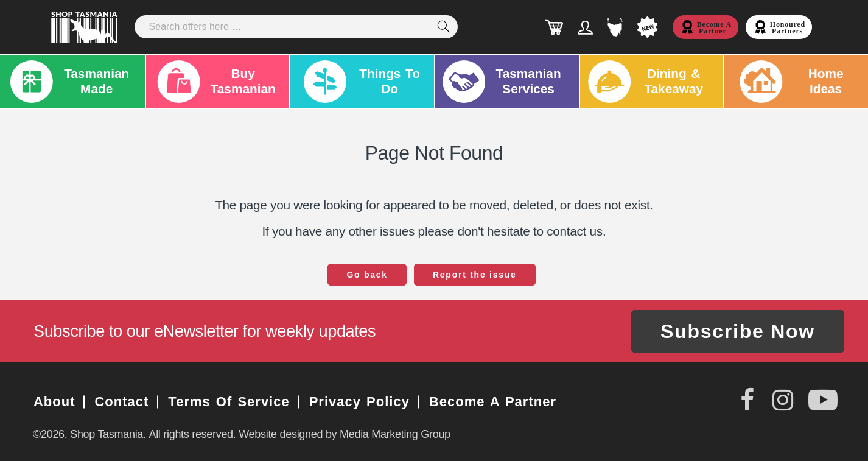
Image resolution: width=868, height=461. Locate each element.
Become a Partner (493, 402)
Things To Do (359, 82)
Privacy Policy (359, 402)
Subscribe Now (738, 331)
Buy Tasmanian (215, 82)
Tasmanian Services (502, 82)
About (54, 402)
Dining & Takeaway (645, 82)
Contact (122, 402)
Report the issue (475, 275)
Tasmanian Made (68, 82)
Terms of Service (229, 402)
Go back (367, 275)
